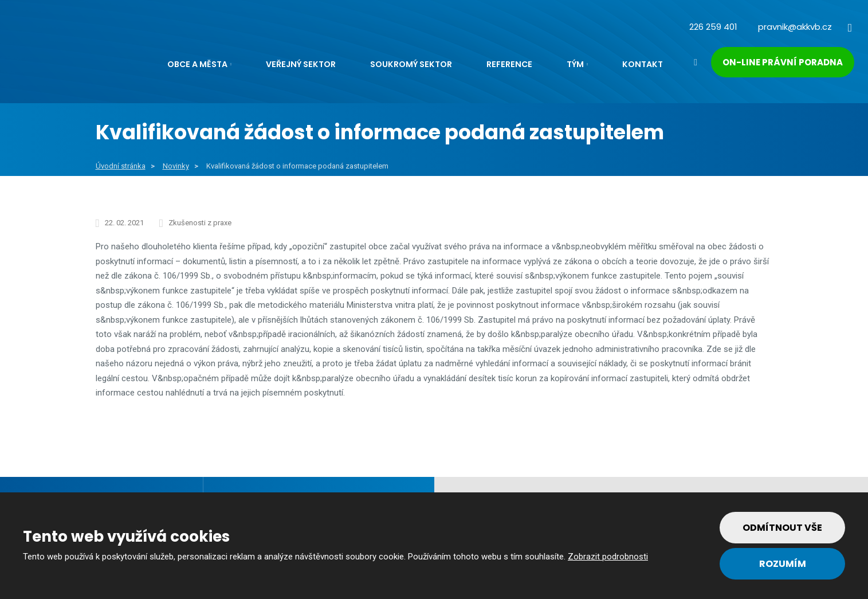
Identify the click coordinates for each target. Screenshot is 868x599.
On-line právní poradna (783, 62)
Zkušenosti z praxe (200, 223)
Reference (509, 64)
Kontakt (643, 64)
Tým (575, 64)
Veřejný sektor (301, 64)
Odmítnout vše (782, 528)
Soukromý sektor (411, 64)
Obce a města (197, 64)
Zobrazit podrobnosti (608, 557)
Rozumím (783, 564)
